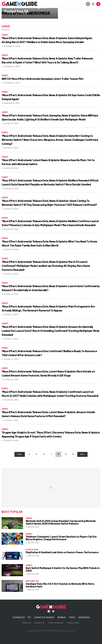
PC (29, 617)
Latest (6, 26)
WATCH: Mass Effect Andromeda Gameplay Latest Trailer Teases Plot (42, 79)
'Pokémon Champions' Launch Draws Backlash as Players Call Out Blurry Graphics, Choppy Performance (61, 538)
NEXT (82, 454)
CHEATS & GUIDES (44, 617)
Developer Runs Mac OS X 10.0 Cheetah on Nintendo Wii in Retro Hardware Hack (60, 585)
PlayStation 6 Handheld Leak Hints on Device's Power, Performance (62, 552)
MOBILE (62, 617)
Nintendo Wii (32, 581)
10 (73, 454)
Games (5, 35)
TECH (72, 617)
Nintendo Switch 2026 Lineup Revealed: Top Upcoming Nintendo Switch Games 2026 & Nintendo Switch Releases (61, 522)
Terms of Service (56, 623)
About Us (27, 623)
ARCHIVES (84, 617)
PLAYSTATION (32, 549)
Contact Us (39, 623)
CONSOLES (19, 617)
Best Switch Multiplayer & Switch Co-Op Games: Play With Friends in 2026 (62, 569)
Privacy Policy (73, 623)
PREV (20, 454)
